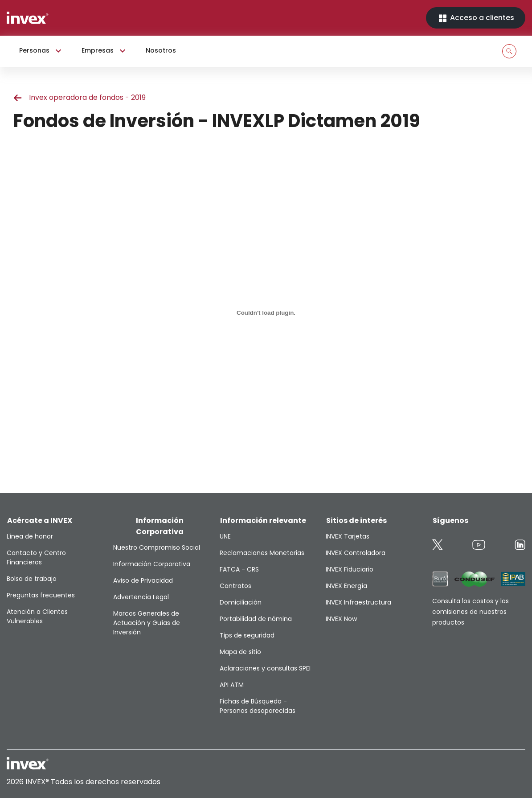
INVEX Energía (346, 586)
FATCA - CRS (239, 569)
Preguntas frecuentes (41, 595)
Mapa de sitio (240, 652)
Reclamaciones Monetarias (262, 553)
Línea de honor (30, 536)
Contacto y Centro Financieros (36, 557)
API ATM (232, 685)
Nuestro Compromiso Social (157, 547)
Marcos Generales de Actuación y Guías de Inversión (147, 623)
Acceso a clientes (476, 18)
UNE (225, 536)
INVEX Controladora (356, 553)
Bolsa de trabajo (32, 579)
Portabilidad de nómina (256, 619)
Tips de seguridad (247, 635)
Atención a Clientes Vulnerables (37, 616)
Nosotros (161, 50)
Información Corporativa (152, 564)
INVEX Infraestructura (358, 602)
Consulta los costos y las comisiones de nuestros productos (471, 612)
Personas (41, 51)
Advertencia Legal (141, 597)
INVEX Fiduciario (350, 569)
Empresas (105, 51)
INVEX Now (341, 619)
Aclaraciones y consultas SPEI (265, 668)
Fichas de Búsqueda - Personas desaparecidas (258, 706)
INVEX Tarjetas (348, 536)
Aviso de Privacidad (143, 580)
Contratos (235, 586)
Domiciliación (241, 602)
